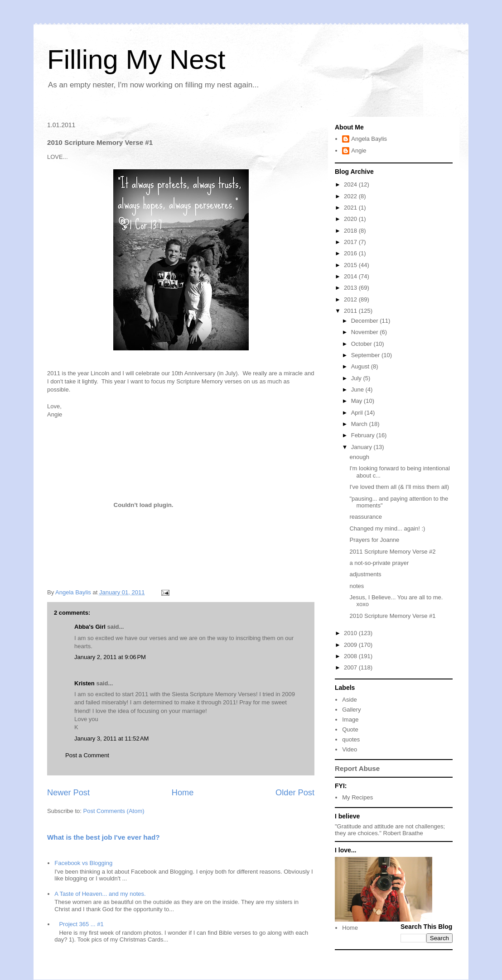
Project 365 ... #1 (81, 924)
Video (350, 749)
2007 (351, 667)
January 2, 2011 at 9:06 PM (110, 657)
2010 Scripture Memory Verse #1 (392, 616)
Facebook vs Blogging (83, 863)
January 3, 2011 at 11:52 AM (111, 739)
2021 (351, 208)
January (362, 447)
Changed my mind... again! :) (387, 528)
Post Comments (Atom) (114, 811)
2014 (351, 276)
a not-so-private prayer (379, 563)
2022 (351, 196)
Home (183, 793)
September (366, 355)
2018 (351, 231)
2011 (351, 311)
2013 (351, 288)
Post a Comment (87, 755)
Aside (350, 700)
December (366, 321)
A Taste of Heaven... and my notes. (100, 894)
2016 (351, 253)
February (364, 435)
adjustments (365, 574)
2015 (351, 265)
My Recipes (357, 797)
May (357, 401)
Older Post (295, 793)
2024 (351, 184)
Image (350, 719)
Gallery (351, 710)
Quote (350, 729)
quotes (351, 739)
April (358, 413)
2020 (351, 219)
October (362, 344)
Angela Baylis (369, 139)
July (357, 378)
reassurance (366, 517)
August (361, 366)
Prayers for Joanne (374, 540)
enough (359, 457)
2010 (351, 633)
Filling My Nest (136, 60)
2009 (351, 645)
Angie (359, 151)
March (360, 424)
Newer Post (68, 793)
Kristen (84, 683)
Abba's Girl (90, 627)
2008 (351, 656)
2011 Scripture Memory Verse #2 (392, 552)
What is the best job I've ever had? (104, 837)
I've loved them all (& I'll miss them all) (399, 487)
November (366, 332)
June (358, 390)
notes (357, 586)
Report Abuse (357, 768)
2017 (351, 242)
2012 (351, 299)
